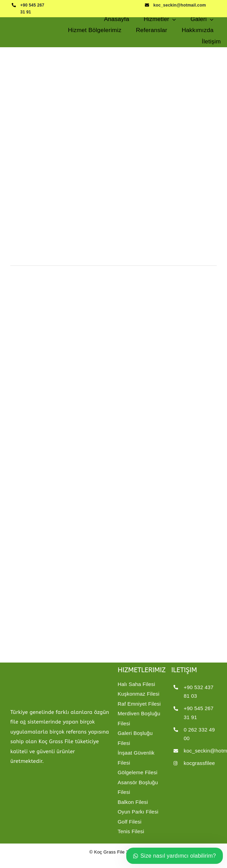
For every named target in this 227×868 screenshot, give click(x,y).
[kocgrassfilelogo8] (33, 24)
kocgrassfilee (199, 763)
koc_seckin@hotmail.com (180, 5)
